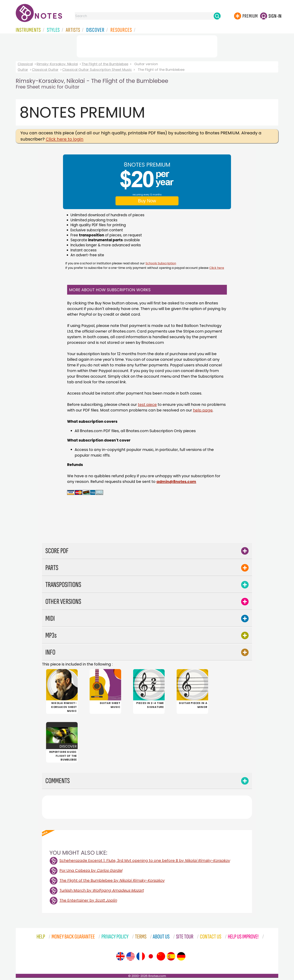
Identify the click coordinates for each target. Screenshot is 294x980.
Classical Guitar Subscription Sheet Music (97, 70)
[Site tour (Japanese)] (151, 956)
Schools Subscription (161, 263)
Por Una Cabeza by (91, 870)
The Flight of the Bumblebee (105, 64)
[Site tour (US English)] (130, 956)
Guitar (23, 70)
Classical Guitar (45, 70)
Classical (25, 64)
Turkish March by (102, 890)
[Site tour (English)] (120, 956)
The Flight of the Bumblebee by (112, 880)
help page (203, 410)
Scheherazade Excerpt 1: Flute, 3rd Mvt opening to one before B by (145, 861)
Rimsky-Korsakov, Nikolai (57, 64)
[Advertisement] (147, 46)
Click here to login (65, 139)
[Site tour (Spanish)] (171, 956)
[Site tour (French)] (141, 956)
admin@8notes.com (176, 482)
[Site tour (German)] (181, 956)
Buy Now (147, 201)
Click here (217, 268)
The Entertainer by (88, 900)
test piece (147, 405)
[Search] (217, 16)
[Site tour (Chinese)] (161, 956)
